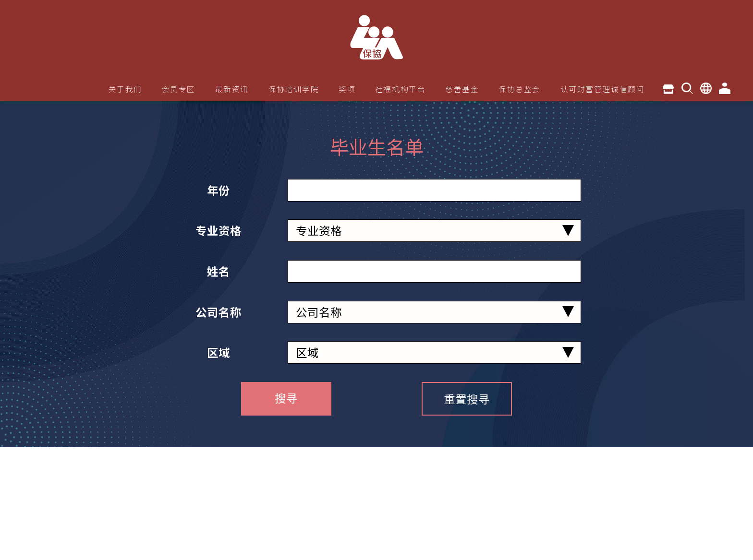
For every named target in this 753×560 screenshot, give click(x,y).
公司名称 (219, 312)
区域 (219, 352)
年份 (219, 190)
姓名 (219, 271)
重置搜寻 (467, 399)
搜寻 (286, 398)
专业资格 (219, 230)
